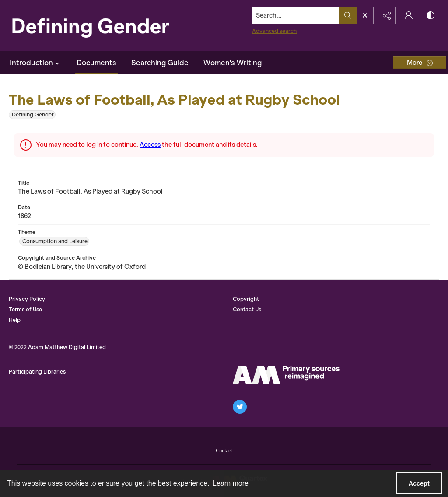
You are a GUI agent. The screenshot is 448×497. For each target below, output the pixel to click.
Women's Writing (233, 63)
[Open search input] (365, 15)
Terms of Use (25, 309)
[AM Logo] (286, 375)
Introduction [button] (36, 63)
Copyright (246, 299)
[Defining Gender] (104, 25)
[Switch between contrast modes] (430, 15)
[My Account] (409, 15)
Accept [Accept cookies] (419, 483)
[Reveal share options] (387, 15)
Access (150, 145)
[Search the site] (296, 15)
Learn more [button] (231, 483)
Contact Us (247, 309)
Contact (224, 451)
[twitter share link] (240, 407)
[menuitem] (224, 450)
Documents (96, 63)
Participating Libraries (37, 372)
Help (15, 320)
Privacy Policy (27, 299)
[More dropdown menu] (420, 63)
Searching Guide (160, 63)
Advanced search (274, 31)
